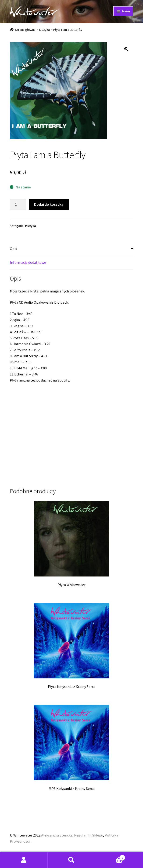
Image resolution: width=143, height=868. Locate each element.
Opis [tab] (13, 249)
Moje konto (24, 860)
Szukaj (71, 860)
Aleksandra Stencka (57, 835)
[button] (126, 49)
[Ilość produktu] (18, 205)
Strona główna (25, 30)
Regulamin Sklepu (89, 835)
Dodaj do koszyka (49, 204)
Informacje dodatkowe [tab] (28, 262)
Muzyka (45, 30)
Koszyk (110, 857)
